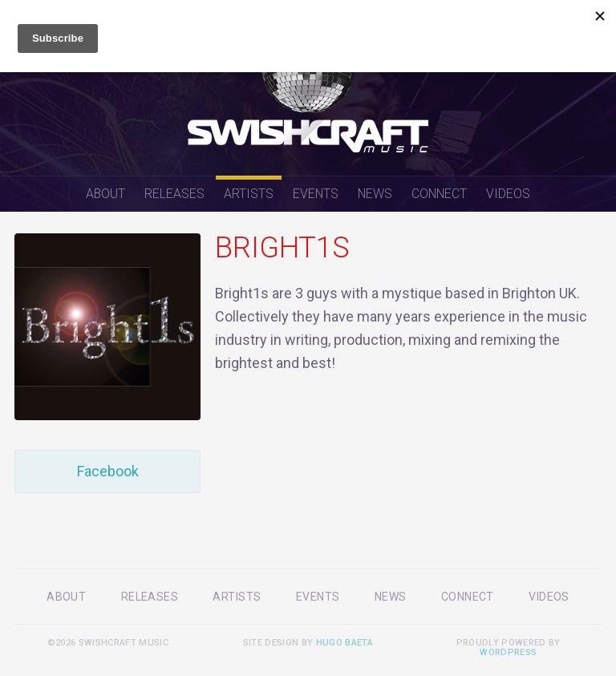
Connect (439, 194)
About (105, 194)
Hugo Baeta (344, 643)
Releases (174, 194)
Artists (249, 194)
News (375, 194)
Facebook (108, 471)
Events (316, 194)
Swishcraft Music (308, 88)
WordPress (508, 652)
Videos (508, 194)
